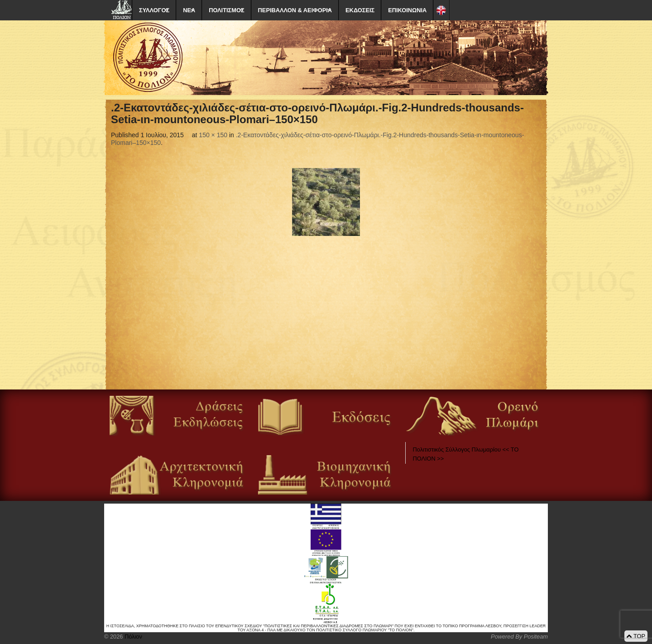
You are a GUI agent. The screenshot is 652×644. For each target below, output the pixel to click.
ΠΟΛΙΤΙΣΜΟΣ (226, 10)
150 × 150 (213, 135)
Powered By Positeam (519, 637)
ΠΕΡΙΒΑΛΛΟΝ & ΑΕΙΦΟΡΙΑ (295, 10)
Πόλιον (132, 637)
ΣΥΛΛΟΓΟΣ (154, 10)
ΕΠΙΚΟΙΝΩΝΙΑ (407, 10)
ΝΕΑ (189, 10)
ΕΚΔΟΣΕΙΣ (360, 10)
